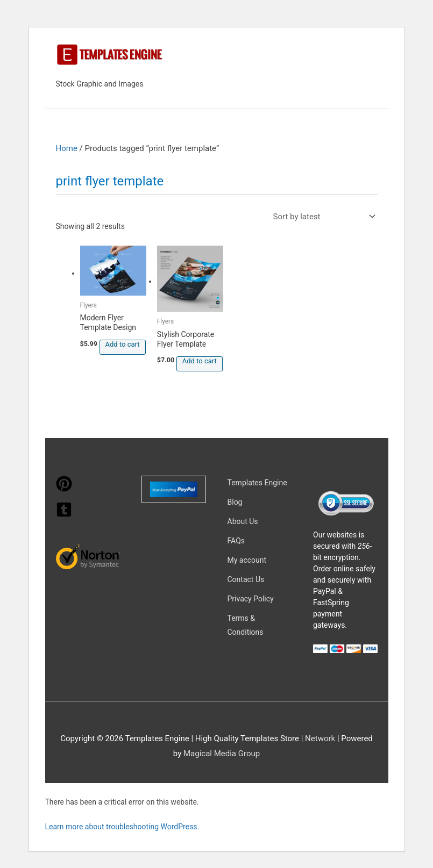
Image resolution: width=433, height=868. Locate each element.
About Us (243, 521)
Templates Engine (257, 483)
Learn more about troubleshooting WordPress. (122, 827)
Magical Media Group (222, 754)
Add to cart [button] (123, 344)
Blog (235, 502)
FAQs (236, 541)
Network (320, 738)
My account (247, 560)
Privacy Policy (251, 599)
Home (67, 148)
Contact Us (246, 579)
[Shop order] (322, 216)
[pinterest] (64, 489)
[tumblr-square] (64, 515)
